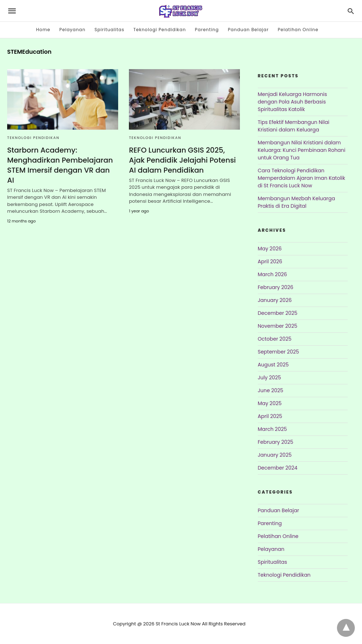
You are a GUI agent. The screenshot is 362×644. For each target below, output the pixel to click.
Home (43, 30)
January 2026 (275, 300)
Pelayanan (73, 30)
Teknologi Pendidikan (160, 30)
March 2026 (272, 274)
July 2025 (269, 378)
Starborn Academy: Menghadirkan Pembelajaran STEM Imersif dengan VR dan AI (60, 165)
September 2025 (278, 352)
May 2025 (270, 403)
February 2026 (276, 287)
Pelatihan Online (298, 30)
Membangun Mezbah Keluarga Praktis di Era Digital (296, 202)
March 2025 (272, 429)
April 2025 (270, 416)
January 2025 (275, 455)
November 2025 (278, 326)
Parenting (207, 30)
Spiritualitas (109, 30)
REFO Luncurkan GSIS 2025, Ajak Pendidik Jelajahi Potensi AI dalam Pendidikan (182, 160)
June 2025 (271, 390)
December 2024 (278, 468)
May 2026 (270, 249)
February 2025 (276, 442)
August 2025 (273, 365)
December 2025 (278, 313)
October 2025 (275, 339)
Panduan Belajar (248, 30)
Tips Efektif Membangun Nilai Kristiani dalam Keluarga (294, 126)
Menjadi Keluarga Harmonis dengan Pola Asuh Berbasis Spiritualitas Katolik (293, 102)
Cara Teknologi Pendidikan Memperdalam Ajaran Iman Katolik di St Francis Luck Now (301, 178)
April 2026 (270, 261)
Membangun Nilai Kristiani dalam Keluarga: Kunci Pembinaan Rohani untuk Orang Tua (302, 150)
